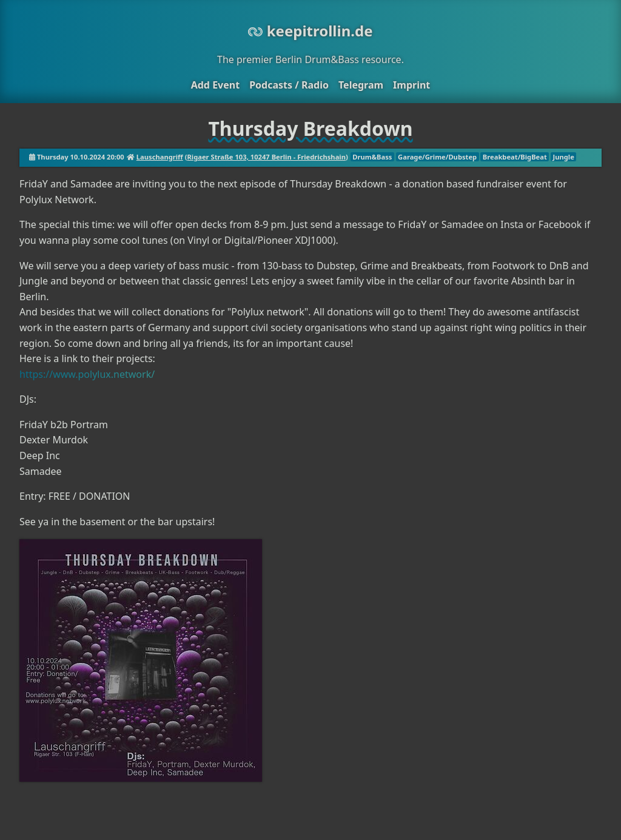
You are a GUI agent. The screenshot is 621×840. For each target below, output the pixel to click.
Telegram (361, 85)
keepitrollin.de (310, 31)
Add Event (215, 85)
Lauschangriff (160, 157)
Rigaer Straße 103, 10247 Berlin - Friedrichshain (266, 157)
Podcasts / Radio (289, 85)
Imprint (411, 85)
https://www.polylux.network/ (87, 374)
